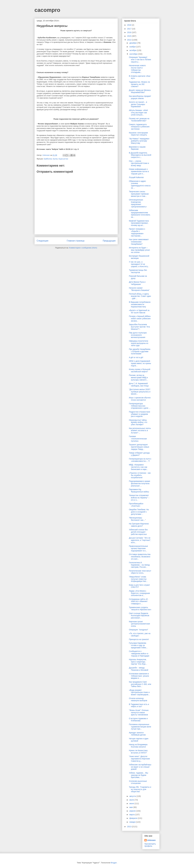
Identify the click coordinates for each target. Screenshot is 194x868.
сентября (134, 54)
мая (131, 807)
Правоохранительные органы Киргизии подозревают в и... (138, 548)
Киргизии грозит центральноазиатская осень (139, 624)
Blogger (114, 863)
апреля (133, 811)
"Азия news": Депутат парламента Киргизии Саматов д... (139, 759)
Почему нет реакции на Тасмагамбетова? (139, 120)
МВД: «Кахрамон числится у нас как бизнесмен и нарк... (138, 467)
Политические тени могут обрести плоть (140, 572)
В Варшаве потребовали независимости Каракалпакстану (140, 304)
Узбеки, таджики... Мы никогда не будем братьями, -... (138, 775)
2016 (130, 32)
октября (133, 50)
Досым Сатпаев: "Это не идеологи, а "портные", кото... (140, 540)
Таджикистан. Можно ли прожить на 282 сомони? (139, 84)
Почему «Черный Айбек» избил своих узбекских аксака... (140, 319)
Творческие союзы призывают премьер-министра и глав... (139, 194)
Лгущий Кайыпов (136, 177)
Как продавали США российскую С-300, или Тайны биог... (140, 684)
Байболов (48, 159)
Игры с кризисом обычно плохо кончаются (140, 399)
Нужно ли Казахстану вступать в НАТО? (138, 752)
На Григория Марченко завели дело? (139, 525)
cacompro (47, 10)
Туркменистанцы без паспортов (138, 271)
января (133, 822)
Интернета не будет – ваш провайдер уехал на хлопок (139, 250)
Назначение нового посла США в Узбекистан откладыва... (137, 69)
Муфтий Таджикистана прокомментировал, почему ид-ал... (139, 223)
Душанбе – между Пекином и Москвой (139, 669)
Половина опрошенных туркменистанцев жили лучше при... (140, 727)
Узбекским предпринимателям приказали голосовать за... (140, 214)
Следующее (43, 241)
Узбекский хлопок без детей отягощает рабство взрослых (138, 532)
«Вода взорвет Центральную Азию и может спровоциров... (139, 692)
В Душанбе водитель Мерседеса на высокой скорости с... (140, 155)
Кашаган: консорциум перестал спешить (138, 134)
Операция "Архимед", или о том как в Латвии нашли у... (140, 60)
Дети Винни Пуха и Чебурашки (137, 283)
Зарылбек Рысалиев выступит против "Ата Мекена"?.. (139, 327)
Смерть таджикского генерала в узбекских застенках (139, 127)
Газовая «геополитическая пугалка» (138, 439)
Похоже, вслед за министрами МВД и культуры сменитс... (138, 378)
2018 (130, 25)
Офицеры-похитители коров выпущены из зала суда (139, 343)
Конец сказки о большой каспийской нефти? (140, 370)
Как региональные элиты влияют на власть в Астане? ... (140, 431)
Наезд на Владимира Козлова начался (138, 746)
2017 (130, 29)
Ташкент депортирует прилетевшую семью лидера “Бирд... (139, 447)
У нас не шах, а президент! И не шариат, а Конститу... (139, 264)
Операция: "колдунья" (139, 630)
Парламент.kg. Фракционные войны (139, 491)
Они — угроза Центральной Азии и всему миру (139, 163)
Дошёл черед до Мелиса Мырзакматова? (140, 91)
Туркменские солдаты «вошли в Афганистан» (140, 609)
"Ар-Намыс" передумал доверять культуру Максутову (139, 141)
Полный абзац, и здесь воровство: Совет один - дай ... (140, 296)
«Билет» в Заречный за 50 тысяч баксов (139, 311)
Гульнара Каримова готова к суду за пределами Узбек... (138, 645)
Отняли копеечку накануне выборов (138, 699)
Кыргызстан (63, 159)
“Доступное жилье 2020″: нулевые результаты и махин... (140, 392)
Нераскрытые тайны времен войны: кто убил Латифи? (138, 422)
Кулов (55, 159)
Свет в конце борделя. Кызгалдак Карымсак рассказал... (139, 616)
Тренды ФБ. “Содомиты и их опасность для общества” (140, 789)
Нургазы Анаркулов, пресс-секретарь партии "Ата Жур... (138, 662)
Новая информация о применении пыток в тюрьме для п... (139, 171)
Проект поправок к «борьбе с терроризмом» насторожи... (137, 232)
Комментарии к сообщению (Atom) (83, 248)
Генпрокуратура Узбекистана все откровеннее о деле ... (140, 406)
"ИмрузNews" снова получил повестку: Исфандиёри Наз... (138, 579)
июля (132, 800)
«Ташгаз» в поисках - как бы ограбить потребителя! (140, 475)
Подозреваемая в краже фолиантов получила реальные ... (140, 483)
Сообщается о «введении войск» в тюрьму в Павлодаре (139, 654)
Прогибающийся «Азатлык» (136, 505)
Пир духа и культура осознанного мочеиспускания (138, 335)
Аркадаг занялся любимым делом (137, 734)
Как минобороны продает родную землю (140, 97)
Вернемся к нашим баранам (137, 148)
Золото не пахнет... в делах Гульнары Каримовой (138, 104)
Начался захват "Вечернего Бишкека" (139, 289)
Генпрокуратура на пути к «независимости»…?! (140, 460)
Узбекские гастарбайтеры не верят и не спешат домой (140, 767)
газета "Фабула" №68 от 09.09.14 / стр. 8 (62, 149)
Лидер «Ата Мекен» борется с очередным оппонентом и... (139, 593)
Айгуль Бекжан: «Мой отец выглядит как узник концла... (138, 113)
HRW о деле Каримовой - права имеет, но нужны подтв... (140, 363)
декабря (133, 43)
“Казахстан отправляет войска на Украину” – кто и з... (139, 498)
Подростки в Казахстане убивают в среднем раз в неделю (140, 414)
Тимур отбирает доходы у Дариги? (139, 454)
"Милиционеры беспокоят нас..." (137, 519)
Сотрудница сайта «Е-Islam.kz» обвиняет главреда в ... (139, 601)
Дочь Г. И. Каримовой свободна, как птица (139, 385)
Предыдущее (109, 241)
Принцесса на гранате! (139, 639)
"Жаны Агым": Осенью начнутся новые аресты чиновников (139, 713)
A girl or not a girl (136, 357)
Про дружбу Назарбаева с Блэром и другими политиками (140, 351)
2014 (130, 40)
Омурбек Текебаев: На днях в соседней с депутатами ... (139, 512)
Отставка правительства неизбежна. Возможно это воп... (140, 557)
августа (133, 796)
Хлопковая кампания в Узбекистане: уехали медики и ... (139, 676)
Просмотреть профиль (150, 845)
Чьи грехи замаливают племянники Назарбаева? (139, 242)
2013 (130, 827)
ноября (133, 47)
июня (132, 803)
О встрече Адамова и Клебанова (138, 720)
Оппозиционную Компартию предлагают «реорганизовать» (138, 203)
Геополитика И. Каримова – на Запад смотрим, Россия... (139, 565)
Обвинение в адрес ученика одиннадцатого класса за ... (140, 185)
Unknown (151, 840)
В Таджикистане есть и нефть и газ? (139, 705)
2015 (130, 36)
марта (132, 815)
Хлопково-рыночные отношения (138, 782)
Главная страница (76, 241)
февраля (134, 818)
